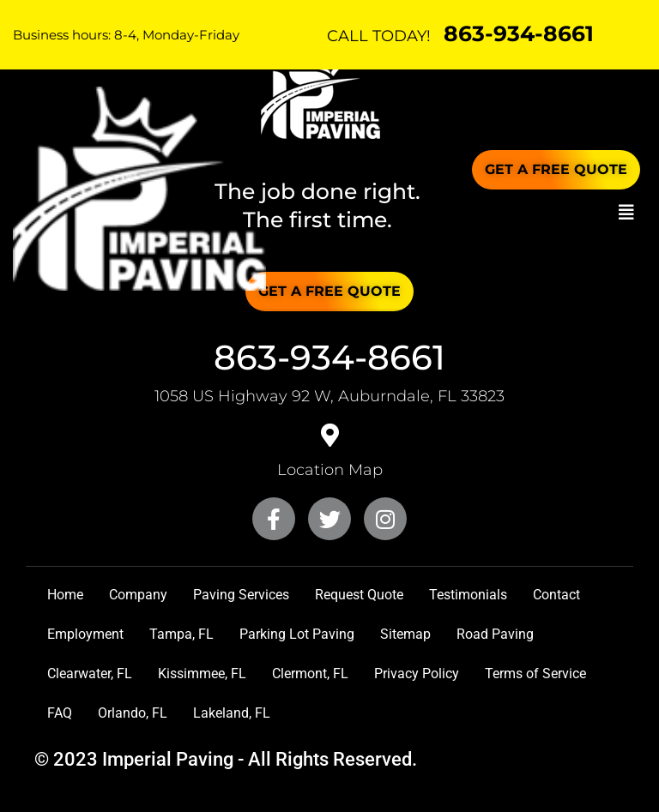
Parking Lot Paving (297, 634)
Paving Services (241, 595)
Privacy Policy (417, 674)
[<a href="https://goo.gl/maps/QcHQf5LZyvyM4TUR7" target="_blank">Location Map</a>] (329, 436)
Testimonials (468, 595)
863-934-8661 (519, 33)
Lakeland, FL (232, 713)
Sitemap (405, 634)
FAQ (60, 713)
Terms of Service (535, 674)
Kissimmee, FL (202, 674)
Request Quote (359, 595)
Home (65, 595)
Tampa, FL (181, 634)
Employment (85, 634)
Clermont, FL (310, 674)
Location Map (330, 470)
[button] (626, 213)
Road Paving (495, 634)
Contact (556, 595)
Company (138, 595)
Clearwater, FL (90, 674)
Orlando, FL (133, 713)
